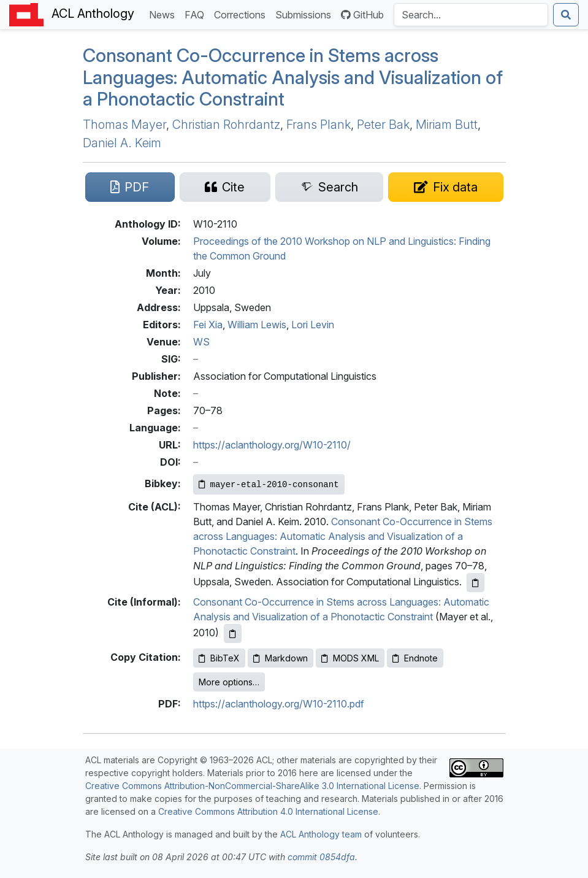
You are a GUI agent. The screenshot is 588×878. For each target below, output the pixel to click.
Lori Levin (313, 325)
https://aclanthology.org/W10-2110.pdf (279, 704)
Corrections (242, 14)
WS (201, 342)
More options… (229, 682)
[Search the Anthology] (471, 15)
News (164, 14)
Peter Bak (383, 125)
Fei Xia (208, 325)
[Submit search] (566, 15)
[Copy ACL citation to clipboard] (475, 583)
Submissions (306, 14)
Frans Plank (319, 125)
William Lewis (257, 325)
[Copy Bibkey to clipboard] (269, 484)
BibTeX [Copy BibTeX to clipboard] (219, 658)
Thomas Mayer (124, 125)
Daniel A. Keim (122, 143)
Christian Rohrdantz (226, 125)
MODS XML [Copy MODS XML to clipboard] (350, 658)
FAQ (197, 14)
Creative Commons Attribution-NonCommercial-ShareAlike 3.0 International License (252, 786)
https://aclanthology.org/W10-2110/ (272, 445)
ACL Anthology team (321, 834)
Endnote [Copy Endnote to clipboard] (415, 658)
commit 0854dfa (321, 857)
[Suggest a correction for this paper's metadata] (445, 187)
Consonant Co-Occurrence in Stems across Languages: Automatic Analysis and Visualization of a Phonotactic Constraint (293, 77)
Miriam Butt (447, 125)
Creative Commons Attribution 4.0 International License (268, 811)
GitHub (362, 15)
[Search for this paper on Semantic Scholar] (329, 187)
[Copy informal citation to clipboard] (233, 633)
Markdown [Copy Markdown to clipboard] (281, 658)
